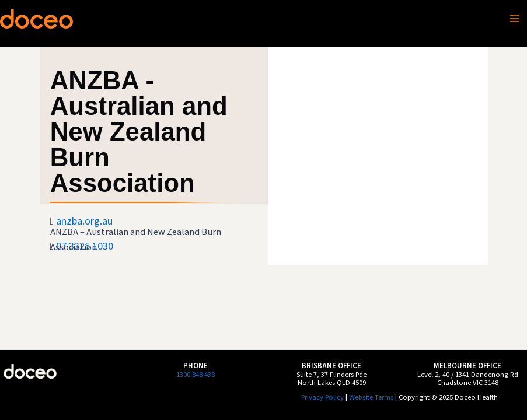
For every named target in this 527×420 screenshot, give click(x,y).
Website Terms (371, 397)
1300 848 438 (196, 374)
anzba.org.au (84, 221)
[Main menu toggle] (515, 19)
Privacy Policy (322, 397)
